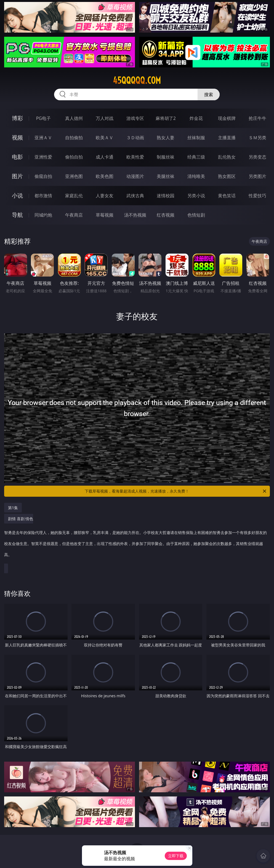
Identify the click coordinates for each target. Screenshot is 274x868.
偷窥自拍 (43, 176)
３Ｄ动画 (135, 138)
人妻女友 (105, 196)
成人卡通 (105, 157)
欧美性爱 (135, 157)
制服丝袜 (166, 157)
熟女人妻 (166, 138)
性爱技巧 (257, 196)
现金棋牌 (227, 118)
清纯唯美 (196, 176)
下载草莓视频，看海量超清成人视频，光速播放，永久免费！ (176, 491)
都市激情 (43, 196)
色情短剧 (196, 215)
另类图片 (257, 176)
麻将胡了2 (166, 118)
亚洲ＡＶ (43, 138)
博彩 (17, 118)
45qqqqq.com (137, 80)
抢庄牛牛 (257, 118)
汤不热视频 (135, 215)
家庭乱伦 (74, 196)
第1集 (13, 508)
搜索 (209, 94)
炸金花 (196, 118)
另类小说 (196, 196)
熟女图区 (227, 176)
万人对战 (105, 118)
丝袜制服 (196, 138)
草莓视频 (105, 215)
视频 (17, 137)
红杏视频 (166, 215)
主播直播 (227, 138)
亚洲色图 (74, 176)
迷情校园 (166, 196)
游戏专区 (135, 118)
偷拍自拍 (74, 157)
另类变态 (257, 157)
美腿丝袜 (166, 176)
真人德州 (74, 118)
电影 (17, 157)
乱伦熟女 (227, 157)
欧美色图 (105, 176)
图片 (17, 176)
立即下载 (176, 856)
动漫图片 (135, 176)
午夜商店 (74, 215)
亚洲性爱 (43, 157)
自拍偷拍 (74, 138)
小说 (17, 195)
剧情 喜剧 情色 (136, 540)
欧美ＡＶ (105, 138)
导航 (17, 215)
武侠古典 (135, 196)
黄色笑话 (227, 196)
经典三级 (196, 157)
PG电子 (43, 118)
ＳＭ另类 (257, 138)
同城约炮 (43, 215)
